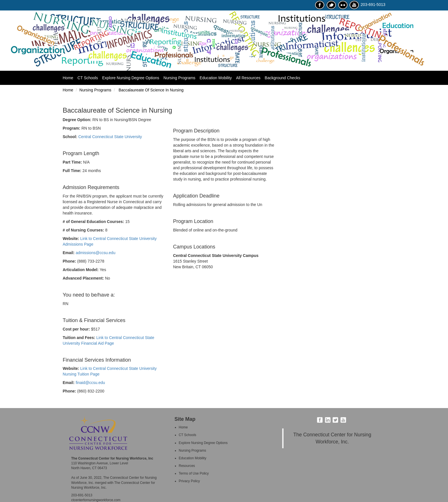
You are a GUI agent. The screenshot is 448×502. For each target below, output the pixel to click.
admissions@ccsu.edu (95, 253)
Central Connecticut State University (110, 137)
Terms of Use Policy (194, 473)
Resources (187, 466)
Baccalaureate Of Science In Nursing (150, 90)
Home (70, 77)
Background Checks (282, 78)
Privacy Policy (189, 481)
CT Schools (88, 78)
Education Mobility (216, 78)
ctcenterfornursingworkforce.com (96, 500)
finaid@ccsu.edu (90, 383)
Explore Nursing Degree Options (131, 78)
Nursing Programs (180, 78)
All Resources (248, 78)
